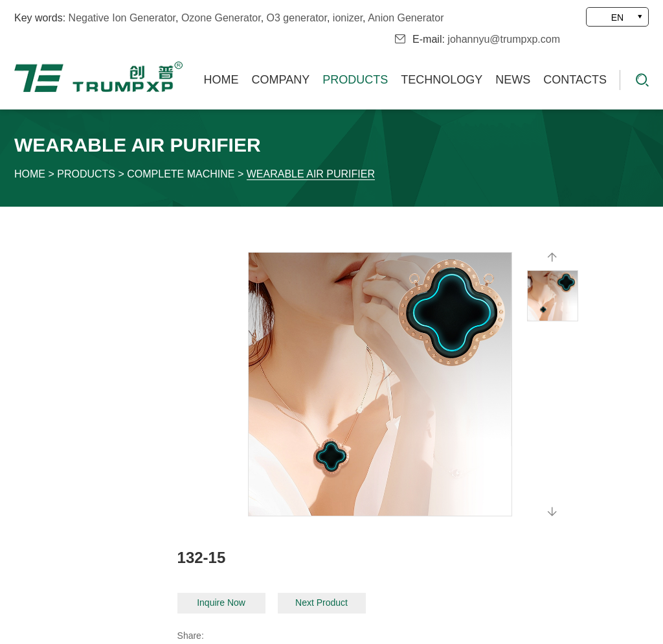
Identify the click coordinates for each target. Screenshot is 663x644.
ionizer (348, 18)
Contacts (575, 80)
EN (617, 17)
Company (281, 80)
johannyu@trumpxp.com (504, 39)
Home (221, 80)
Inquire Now (221, 603)
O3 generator (297, 18)
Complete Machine (181, 174)
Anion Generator (406, 18)
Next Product (321, 603)
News (513, 80)
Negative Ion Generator (122, 18)
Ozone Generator (221, 18)
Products (355, 80)
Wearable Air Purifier (311, 174)
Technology (442, 80)
